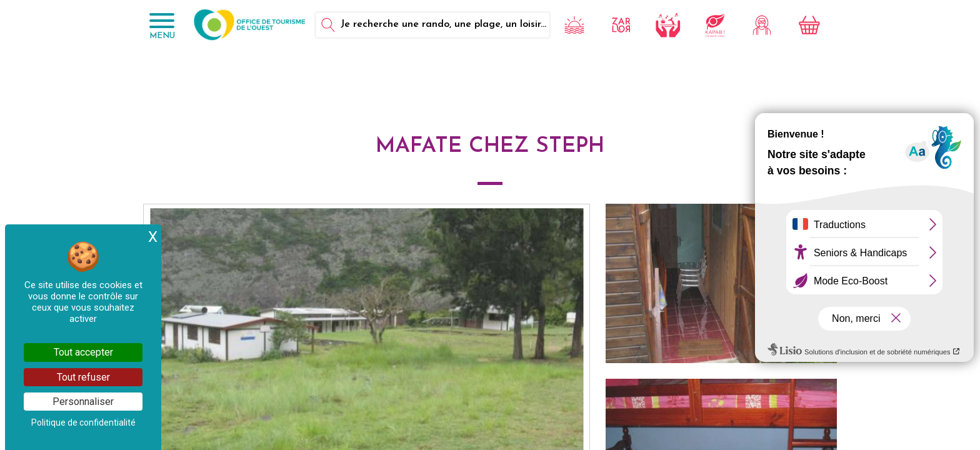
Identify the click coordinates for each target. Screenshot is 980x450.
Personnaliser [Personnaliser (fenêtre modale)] (83, 402)
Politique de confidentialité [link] (83, 422)
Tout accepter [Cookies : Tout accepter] (83, 352)
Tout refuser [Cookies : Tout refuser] (83, 377)
